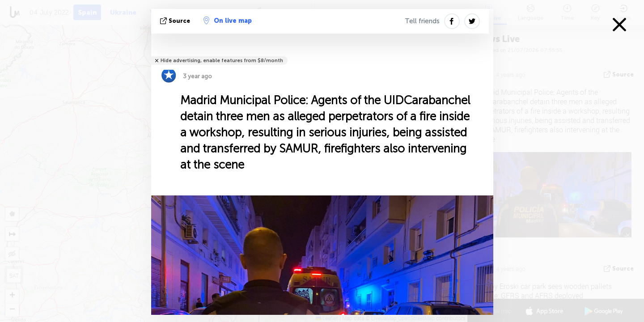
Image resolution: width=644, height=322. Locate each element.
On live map (228, 21)
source (176, 21)
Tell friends (422, 21)
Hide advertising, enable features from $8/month (222, 61)
